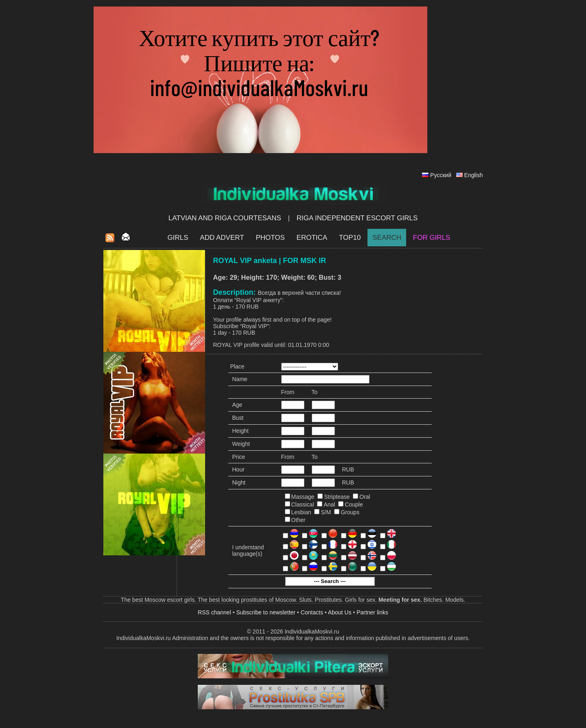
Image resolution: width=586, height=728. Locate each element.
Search (387, 238)
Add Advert (222, 238)
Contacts (312, 612)
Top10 (350, 238)
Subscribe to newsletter (266, 612)
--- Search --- (330, 581)
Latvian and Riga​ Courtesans (225, 218)
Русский (441, 175)
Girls (178, 238)
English (474, 175)
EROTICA (312, 238)
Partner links (372, 612)
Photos (270, 238)
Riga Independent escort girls (357, 218)
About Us (340, 612)
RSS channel (214, 612)
